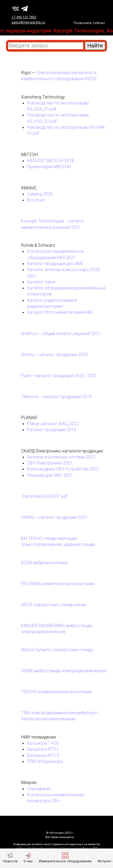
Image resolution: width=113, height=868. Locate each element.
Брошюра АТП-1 (43, 749)
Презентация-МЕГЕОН (49, 167)
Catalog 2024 (40, 194)
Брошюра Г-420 (43, 743)
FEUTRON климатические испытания (58, 584)
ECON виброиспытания (44, 563)
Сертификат (39, 789)
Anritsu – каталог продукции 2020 (54, 355)
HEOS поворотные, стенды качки (54, 605)
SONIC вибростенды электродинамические (64, 671)
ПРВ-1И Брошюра (45, 761)
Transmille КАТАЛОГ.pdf (44, 496)
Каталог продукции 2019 (52, 430)
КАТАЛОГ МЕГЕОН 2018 (50, 161)
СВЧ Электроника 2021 (50, 463)
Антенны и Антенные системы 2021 (61, 457)
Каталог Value (41, 282)
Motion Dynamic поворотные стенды (57, 650)
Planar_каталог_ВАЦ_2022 (53, 424)
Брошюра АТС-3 (43, 755)
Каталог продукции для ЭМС (55, 264)
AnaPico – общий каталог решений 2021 (61, 334)
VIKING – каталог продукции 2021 (54, 517)
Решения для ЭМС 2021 (50, 475)
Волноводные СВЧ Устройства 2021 (63, 469)
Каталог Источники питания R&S (60, 312)
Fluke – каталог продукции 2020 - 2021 (59, 376)
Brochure (36, 200)
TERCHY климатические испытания (56, 692)
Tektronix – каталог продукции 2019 (56, 397)
